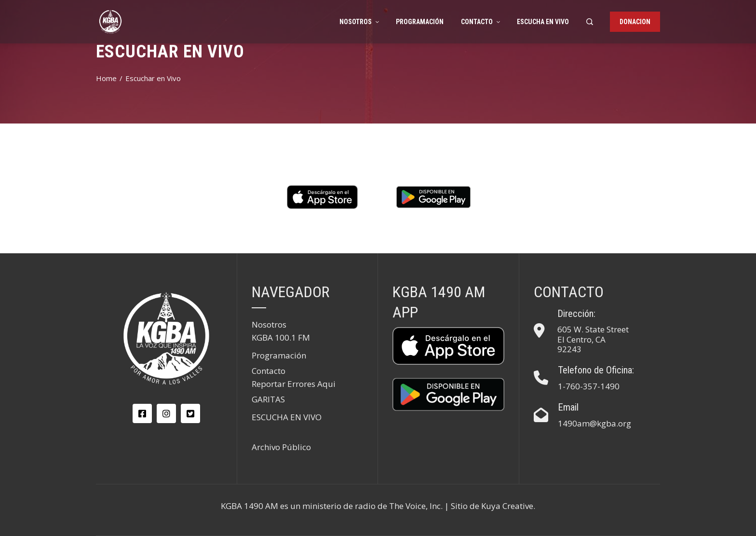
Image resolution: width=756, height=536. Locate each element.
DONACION (635, 22)
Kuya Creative (507, 506)
